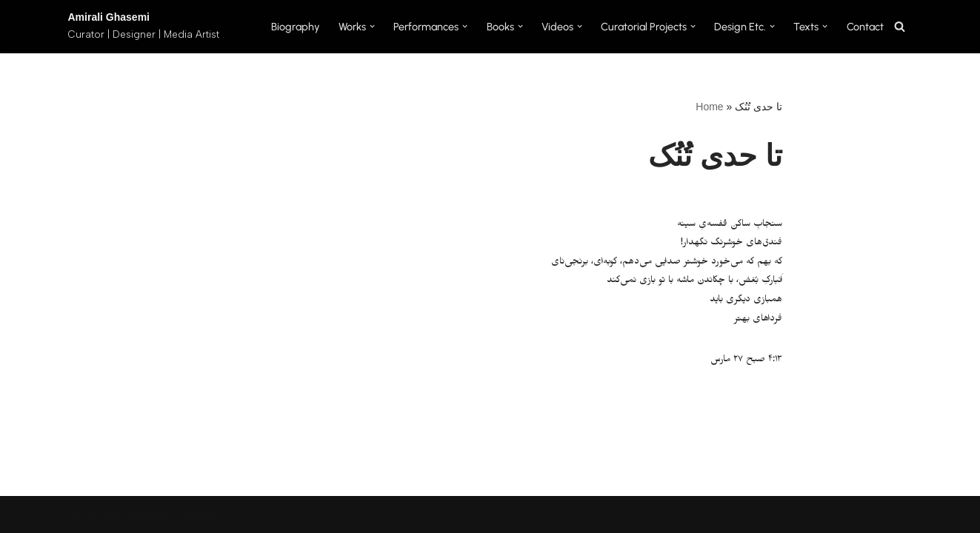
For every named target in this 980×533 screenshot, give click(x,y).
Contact (865, 27)
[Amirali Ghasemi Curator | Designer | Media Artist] (144, 27)
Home (709, 107)
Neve (81, 514)
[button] (372, 26)
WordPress (201, 514)
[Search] (900, 26)
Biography (296, 27)
